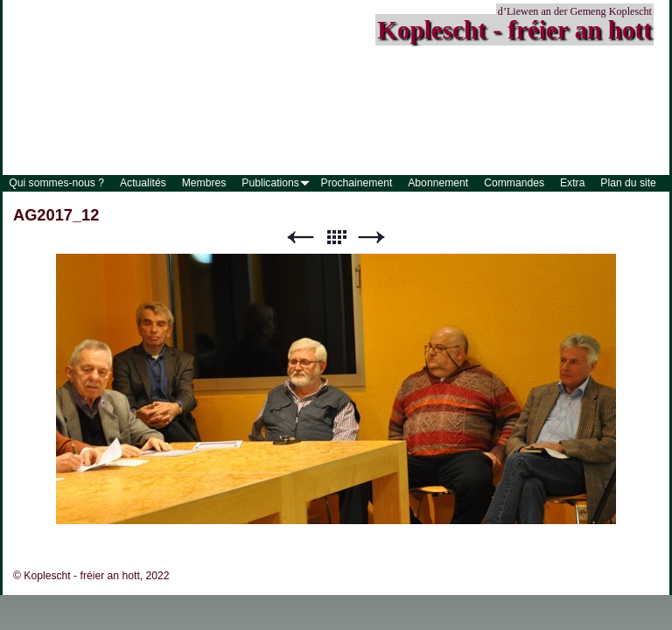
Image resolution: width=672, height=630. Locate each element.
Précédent (300, 238)
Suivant (372, 238)
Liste (336, 238)
